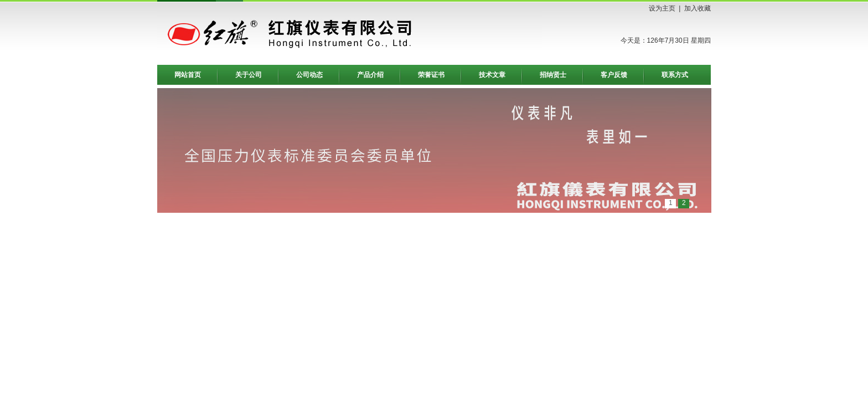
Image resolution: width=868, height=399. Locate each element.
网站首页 (188, 75)
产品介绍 (370, 75)
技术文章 (492, 75)
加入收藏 (697, 8)
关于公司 (249, 75)
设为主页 (662, 8)
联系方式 (675, 75)
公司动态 (309, 75)
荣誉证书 (431, 75)
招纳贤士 (553, 75)
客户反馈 (614, 75)
